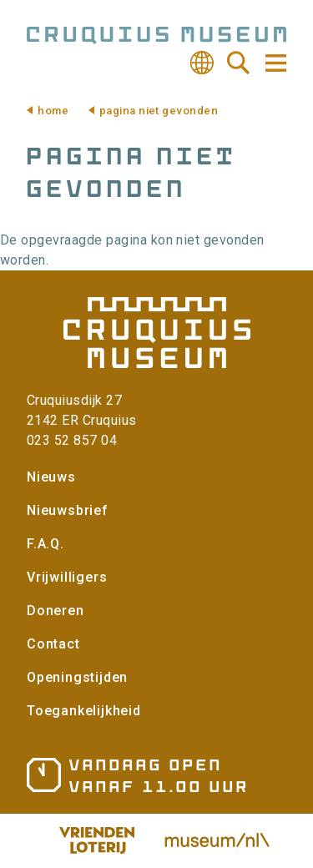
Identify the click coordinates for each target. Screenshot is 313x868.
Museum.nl (217, 840)
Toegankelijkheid (84, 711)
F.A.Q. (45, 544)
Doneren (56, 611)
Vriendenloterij (97, 840)
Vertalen (202, 63)
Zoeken (239, 63)
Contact (53, 644)
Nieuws (51, 477)
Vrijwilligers (67, 577)
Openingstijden (77, 677)
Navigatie (275, 63)
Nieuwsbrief (68, 510)
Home (53, 111)
